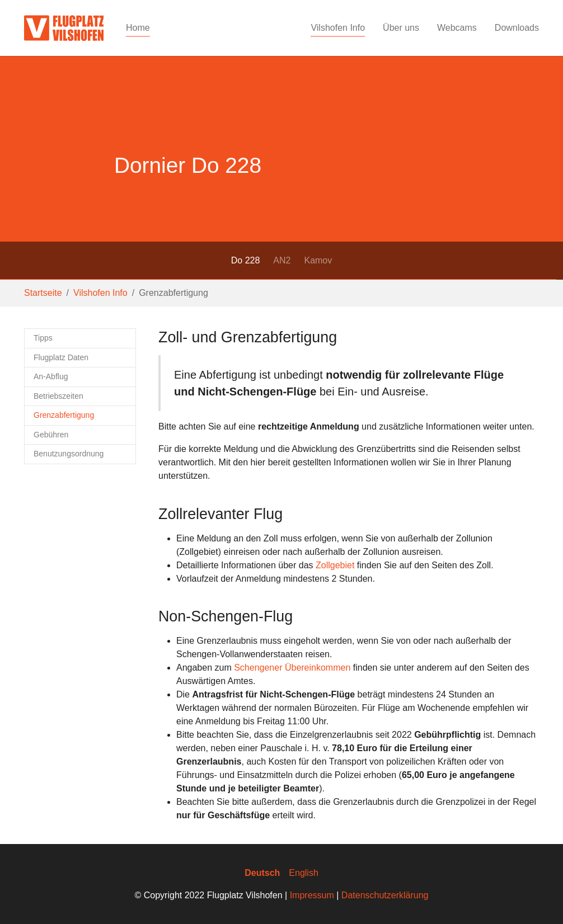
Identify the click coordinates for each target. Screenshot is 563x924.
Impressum (312, 895)
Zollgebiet (335, 565)
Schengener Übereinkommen (292, 668)
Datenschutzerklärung (385, 895)
